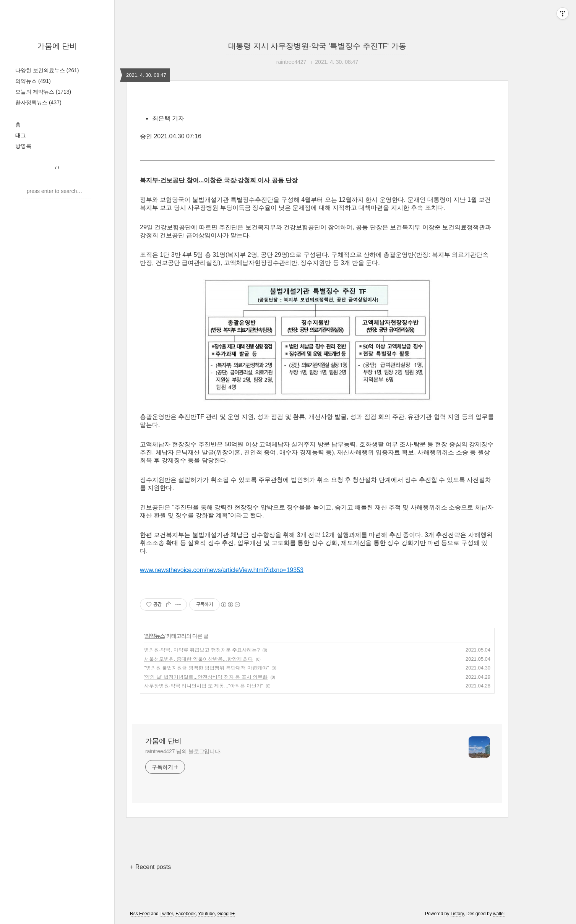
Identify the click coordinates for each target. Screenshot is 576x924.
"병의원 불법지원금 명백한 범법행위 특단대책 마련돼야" (206, 668)
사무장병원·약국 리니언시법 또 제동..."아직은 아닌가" (204, 686)
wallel (499, 914)
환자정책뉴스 (38, 102)
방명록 (23, 146)
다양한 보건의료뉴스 (47, 70)
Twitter (166, 914)
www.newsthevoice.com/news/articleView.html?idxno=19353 (222, 570)
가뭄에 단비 (57, 46)
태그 (21, 135)
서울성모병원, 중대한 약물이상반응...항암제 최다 (199, 659)
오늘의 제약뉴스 (43, 92)
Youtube (206, 914)
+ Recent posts (150, 867)
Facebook (186, 914)
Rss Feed (140, 914)
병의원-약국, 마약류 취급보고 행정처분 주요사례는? (202, 650)
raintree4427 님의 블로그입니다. (183, 751)
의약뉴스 (33, 81)
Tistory (457, 914)
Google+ (226, 914)
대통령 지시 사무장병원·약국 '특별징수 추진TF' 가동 (317, 46)
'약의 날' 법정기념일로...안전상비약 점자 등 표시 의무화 (206, 677)
